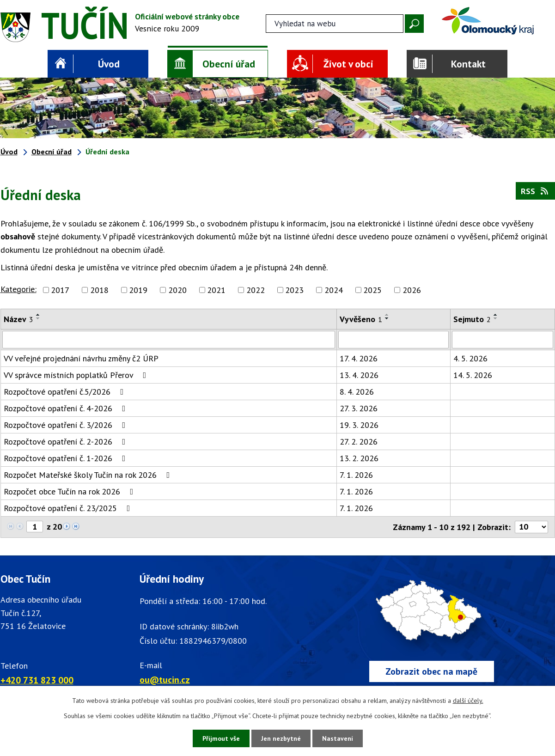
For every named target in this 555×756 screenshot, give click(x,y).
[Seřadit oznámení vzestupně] (38, 315)
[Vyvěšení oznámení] (393, 340)
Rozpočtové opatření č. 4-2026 (67, 408)
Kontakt (468, 64)
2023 (294, 290)
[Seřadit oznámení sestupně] (38, 318)
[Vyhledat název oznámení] (169, 340)
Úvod (109, 64)
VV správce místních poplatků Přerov (77, 375)
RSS (535, 191)
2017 (60, 290)
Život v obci (348, 64)
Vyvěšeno (361, 319)
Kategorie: (18, 289)
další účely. (468, 701)
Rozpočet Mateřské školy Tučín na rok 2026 (89, 475)
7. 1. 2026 (356, 475)
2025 (372, 290)
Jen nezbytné (281, 738)
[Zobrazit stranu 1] (35, 527)
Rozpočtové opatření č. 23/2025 (69, 508)
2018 (99, 290)
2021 (216, 290)
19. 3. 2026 (359, 425)
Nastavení (338, 738)
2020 (177, 290)
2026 (412, 290)
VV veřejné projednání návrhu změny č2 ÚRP (81, 358)
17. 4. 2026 (359, 358)
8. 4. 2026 (357, 392)
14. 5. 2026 (473, 375)
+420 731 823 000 (37, 680)
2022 (256, 290)
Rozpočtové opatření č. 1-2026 (67, 458)
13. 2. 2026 (359, 458)
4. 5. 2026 (470, 358)
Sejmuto (472, 319)
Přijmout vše (221, 738)
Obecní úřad (229, 64)
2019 (138, 290)
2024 (334, 290)
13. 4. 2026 (359, 375)
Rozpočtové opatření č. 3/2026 (67, 425)
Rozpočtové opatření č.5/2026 (66, 392)
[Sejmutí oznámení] (502, 340)
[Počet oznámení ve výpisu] (531, 527)
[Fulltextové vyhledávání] (335, 24)
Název (18, 319)
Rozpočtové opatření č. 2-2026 (67, 442)
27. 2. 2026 (359, 442)
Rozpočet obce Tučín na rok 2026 (70, 491)
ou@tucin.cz (165, 680)
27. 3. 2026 (359, 408)
